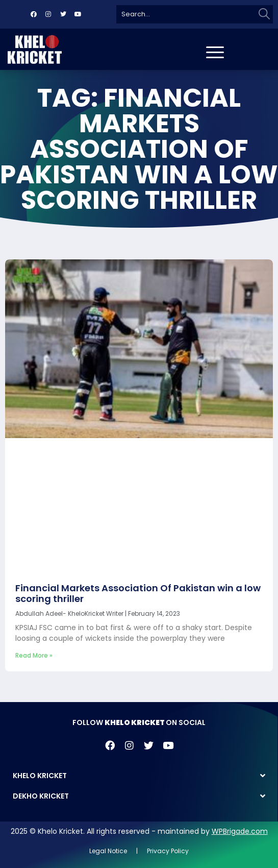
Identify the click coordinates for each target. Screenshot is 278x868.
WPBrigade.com (240, 831)
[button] (139, 776)
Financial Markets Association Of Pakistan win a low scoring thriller (138, 594)
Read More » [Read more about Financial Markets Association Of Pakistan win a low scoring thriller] (34, 655)
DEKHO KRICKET (41, 796)
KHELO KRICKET (40, 776)
